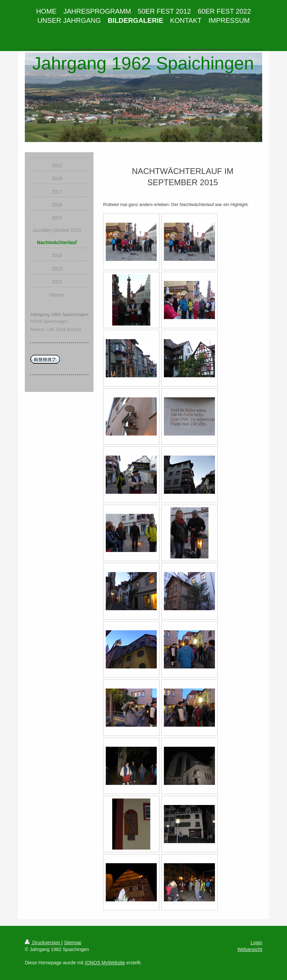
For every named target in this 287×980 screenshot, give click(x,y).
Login (256, 943)
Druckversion (43, 943)
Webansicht (250, 949)
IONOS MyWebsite (105, 963)
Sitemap (73, 943)
